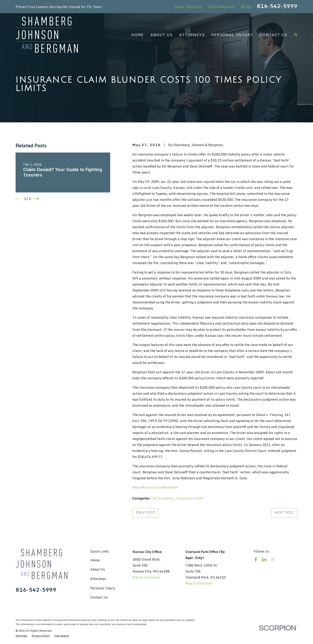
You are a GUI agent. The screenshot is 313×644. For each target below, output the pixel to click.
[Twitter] (273, 559)
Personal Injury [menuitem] (232, 35)
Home (95, 560)
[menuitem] (21, 636)
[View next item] (37, 199)
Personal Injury (103, 588)
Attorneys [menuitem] (192, 35)
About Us (98, 569)
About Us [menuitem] (162, 35)
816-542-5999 (277, 6)
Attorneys (98, 579)
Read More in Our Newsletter (155, 487)
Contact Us (99, 597)
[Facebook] (256, 559)
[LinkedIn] (264, 559)
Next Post (284, 513)
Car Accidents (162, 498)
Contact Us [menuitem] (273, 35)
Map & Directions (146, 577)
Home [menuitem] (138, 35)
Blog (246, 7)
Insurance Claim (190, 498)
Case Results (188, 7)
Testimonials (221, 7)
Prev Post (146, 513)
